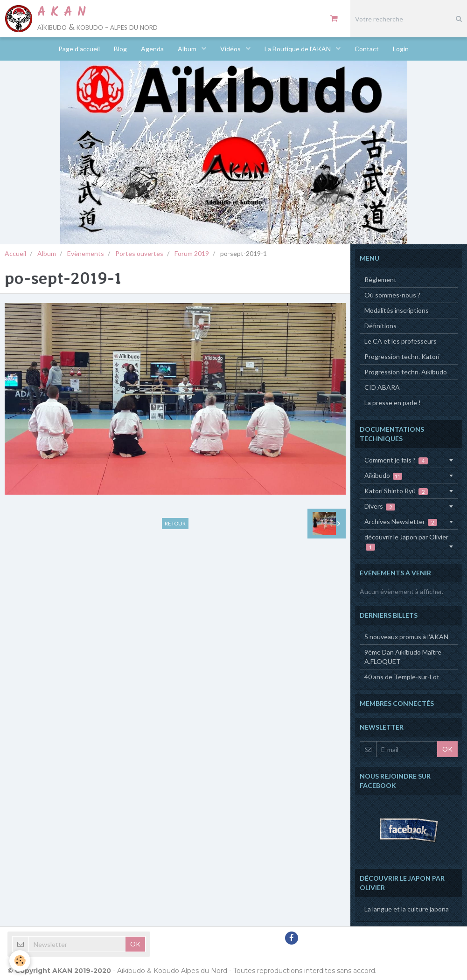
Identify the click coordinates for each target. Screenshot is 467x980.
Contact (367, 49)
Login (401, 49)
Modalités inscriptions (397, 310)
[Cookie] (20, 961)
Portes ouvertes (139, 253)
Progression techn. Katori (402, 356)
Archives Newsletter (401, 522)
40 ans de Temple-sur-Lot (402, 677)
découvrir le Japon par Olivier (406, 542)
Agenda (152, 49)
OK (447, 749)
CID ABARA (382, 387)
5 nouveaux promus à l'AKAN (406, 637)
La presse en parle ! (393, 403)
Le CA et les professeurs (401, 341)
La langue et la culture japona (407, 909)
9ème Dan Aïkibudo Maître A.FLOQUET (403, 657)
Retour (175, 523)
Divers (380, 506)
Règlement (380, 280)
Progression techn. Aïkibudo (406, 372)
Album (188, 49)
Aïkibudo (383, 476)
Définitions (380, 326)
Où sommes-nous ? (392, 295)
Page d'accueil (79, 49)
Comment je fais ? (396, 460)
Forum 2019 (192, 253)
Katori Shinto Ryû (396, 491)
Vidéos (231, 49)
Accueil (15, 253)
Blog (120, 49)
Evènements (86, 253)
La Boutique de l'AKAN (298, 49)
